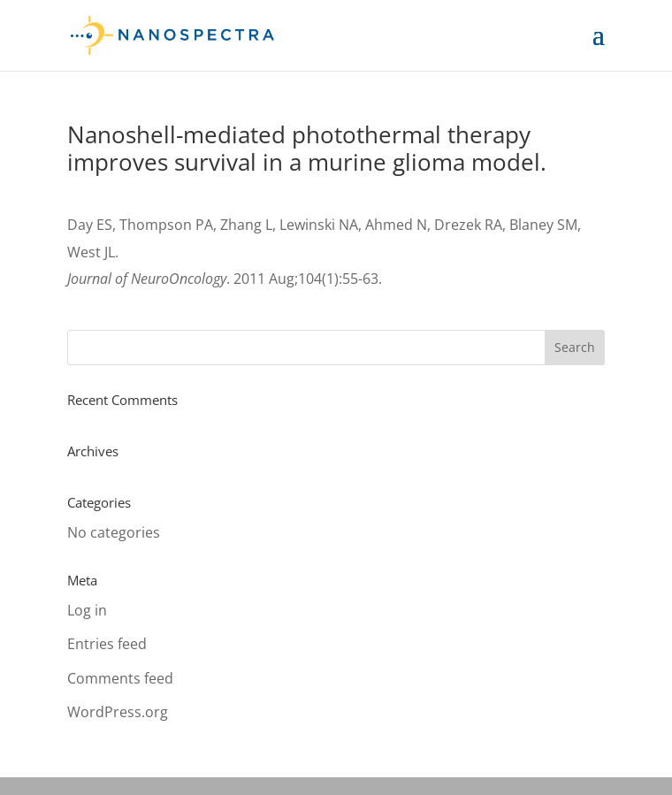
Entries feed (107, 644)
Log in (87, 610)
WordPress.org (118, 712)
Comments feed (120, 678)
